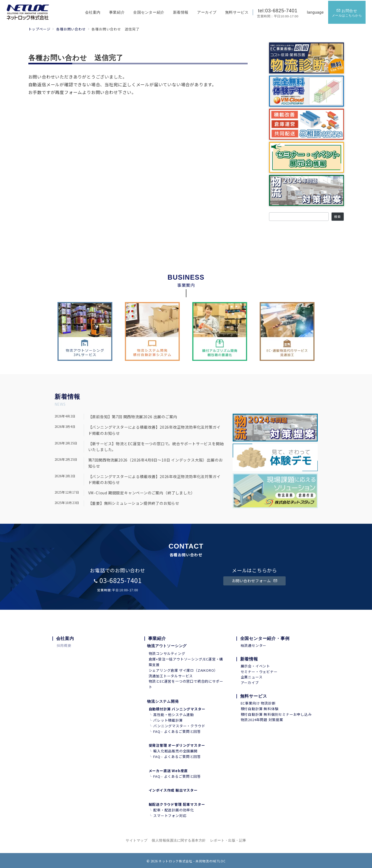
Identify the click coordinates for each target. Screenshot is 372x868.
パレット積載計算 (168, 720)
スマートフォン (166, 816)
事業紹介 (157, 638)
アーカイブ (250, 683)
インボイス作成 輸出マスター (173, 790)
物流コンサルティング (167, 653)
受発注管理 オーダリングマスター (177, 745)
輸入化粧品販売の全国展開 (175, 751)
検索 (338, 217)
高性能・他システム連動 (174, 715)
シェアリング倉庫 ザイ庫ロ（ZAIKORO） (183, 670)
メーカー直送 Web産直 (168, 771)
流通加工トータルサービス (171, 676)
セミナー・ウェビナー (259, 672)
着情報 (71, 397)
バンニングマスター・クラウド (179, 726)
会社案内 (65, 638)
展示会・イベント (255, 666)
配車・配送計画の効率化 (174, 810)
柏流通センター (254, 645)
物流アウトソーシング (167, 646)
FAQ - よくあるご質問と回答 (177, 731)
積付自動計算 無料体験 (260, 709)
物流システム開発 (163, 701)
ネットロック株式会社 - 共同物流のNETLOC (192, 861)
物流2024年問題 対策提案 (262, 720)
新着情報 (249, 659)
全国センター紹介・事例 (265, 638)
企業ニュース (252, 677)
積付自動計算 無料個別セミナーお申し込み (276, 714)
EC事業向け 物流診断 (258, 703)
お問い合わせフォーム (255, 581)
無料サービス (254, 696)
